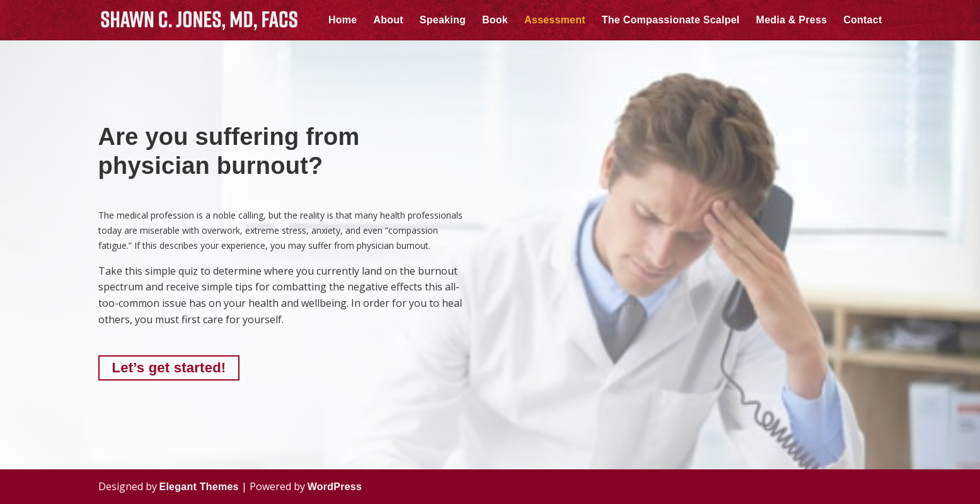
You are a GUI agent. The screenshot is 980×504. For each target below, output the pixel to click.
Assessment (555, 20)
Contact (862, 20)
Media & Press (792, 20)
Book (495, 20)
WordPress (335, 487)
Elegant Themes (199, 487)
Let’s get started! (169, 368)
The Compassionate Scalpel (671, 20)
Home (343, 20)
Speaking (443, 20)
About (388, 20)
